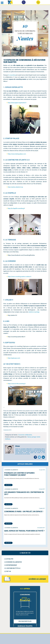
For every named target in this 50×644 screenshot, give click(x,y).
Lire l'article (8, 485)
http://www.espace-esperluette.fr (17, 103)
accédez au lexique (37, 579)
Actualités (10, 559)
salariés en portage (34, 312)
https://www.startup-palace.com (17, 154)
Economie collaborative (14, 562)
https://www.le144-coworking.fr (17, 384)
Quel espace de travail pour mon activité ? (24, 531)
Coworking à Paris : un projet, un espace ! (24, 512)
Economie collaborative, (25, 435)
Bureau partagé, (32, 437)
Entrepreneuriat (12, 565)
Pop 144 (9, 571)
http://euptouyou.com (14, 358)
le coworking (12, 75)
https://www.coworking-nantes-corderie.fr (20, 277)
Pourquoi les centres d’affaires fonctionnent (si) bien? (19, 474)
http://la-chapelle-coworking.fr (16, 208)
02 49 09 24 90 (38, 3)
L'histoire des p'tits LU (13, 568)
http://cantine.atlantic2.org (15, 187)
